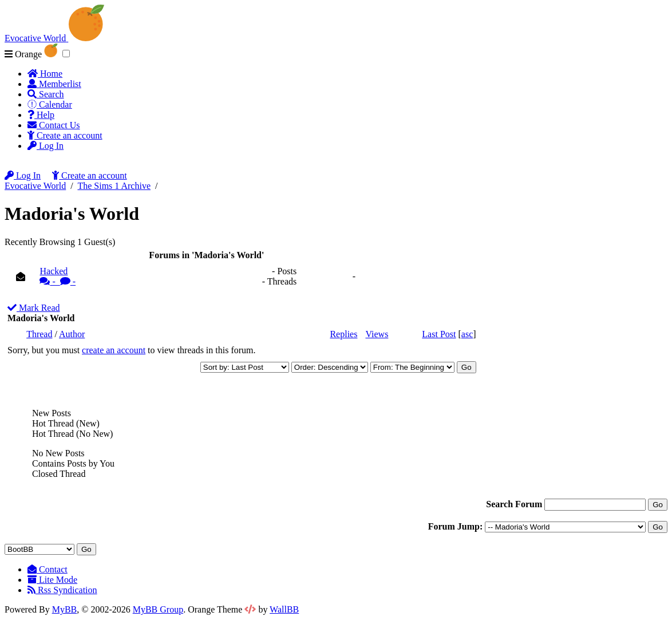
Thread (39, 334)
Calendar (50, 104)
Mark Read (34, 308)
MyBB (65, 609)
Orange (31, 54)
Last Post (439, 334)
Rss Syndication (62, 590)
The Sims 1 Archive (114, 186)
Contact (48, 569)
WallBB (284, 609)
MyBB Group (158, 609)
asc (467, 334)
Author (72, 334)
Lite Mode (52, 580)
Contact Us (54, 125)
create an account (114, 350)
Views (377, 334)
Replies (343, 334)
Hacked (148, 277)
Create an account (65, 135)
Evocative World (35, 186)
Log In (46, 146)
